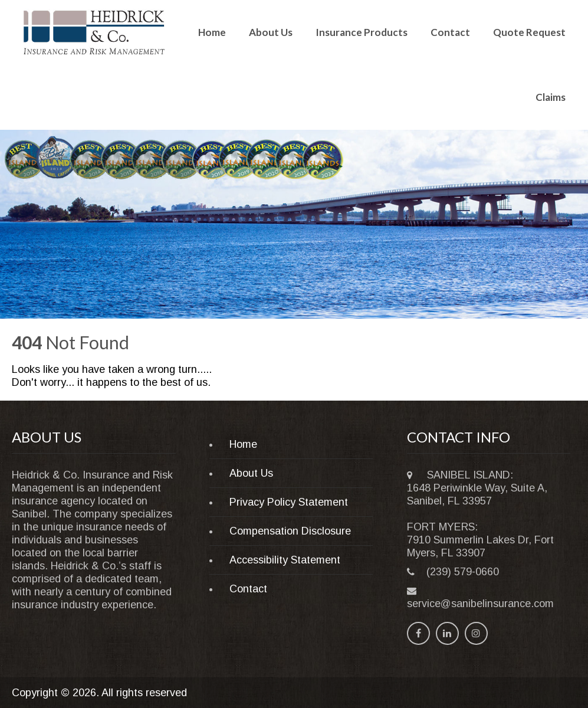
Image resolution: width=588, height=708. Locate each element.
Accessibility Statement (285, 560)
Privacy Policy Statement (289, 502)
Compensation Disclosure (290, 531)
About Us (271, 32)
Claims (551, 97)
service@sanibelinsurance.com (480, 604)
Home (212, 32)
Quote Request (529, 32)
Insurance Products (362, 32)
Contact (450, 32)
